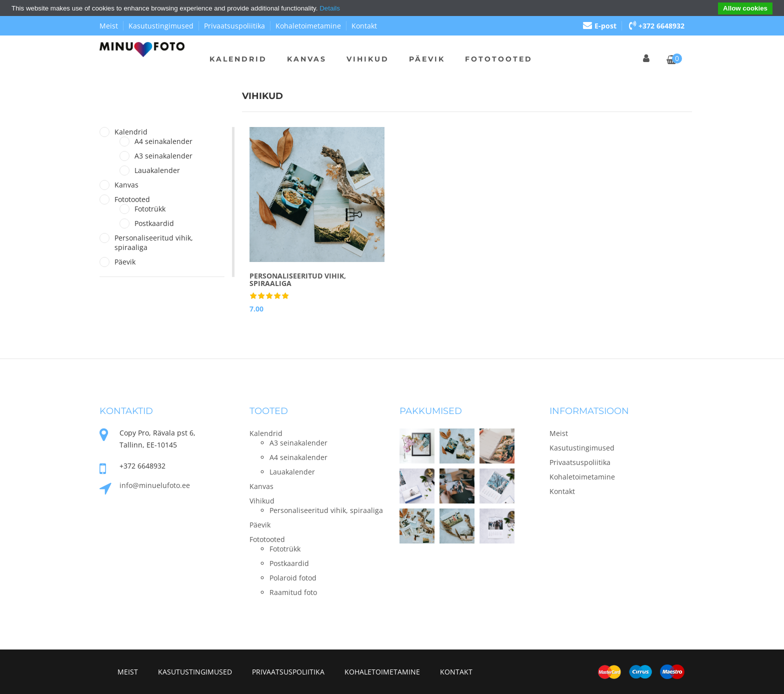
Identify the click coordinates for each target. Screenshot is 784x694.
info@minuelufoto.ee (155, 485)
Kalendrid (238, 59)
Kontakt (364, 26)
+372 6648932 (657, 26)
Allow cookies (745, 8)
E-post (600, 26)
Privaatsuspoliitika (234, 26)
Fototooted (499, 59)
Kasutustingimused (161, 26)
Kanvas (307, 59)
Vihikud (368, 59)
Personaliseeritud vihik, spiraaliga (154, 242)
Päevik (427, 59)
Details (330, 8)
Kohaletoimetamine (308, 26)
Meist (109, 26)
